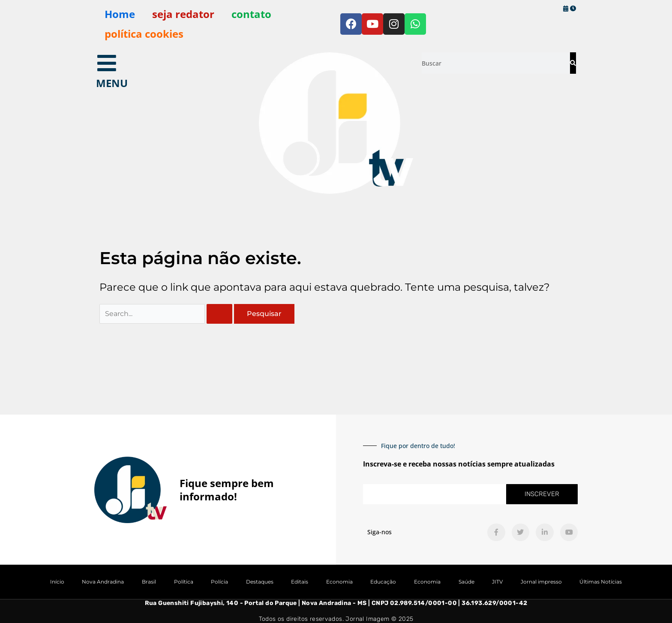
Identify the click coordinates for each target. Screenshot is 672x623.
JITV (497, 582)
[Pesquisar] (573, 63)
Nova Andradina (103, 582)
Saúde (466, 582)
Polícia (219, 582)
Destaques (260, 582)
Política (184, 582)
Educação (383, 582)
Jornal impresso (541, 582)
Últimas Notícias (601, 582)
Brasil (149, 582)
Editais (300, 582)
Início (57, 582)
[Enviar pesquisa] (219, 314)
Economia (339, 582)
